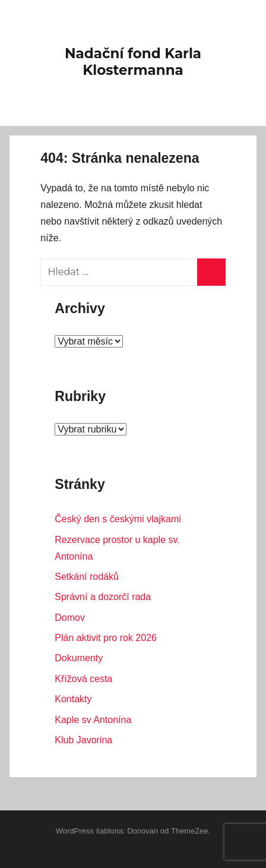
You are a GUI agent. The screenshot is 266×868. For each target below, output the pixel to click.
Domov (70, 618)
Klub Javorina (83, 740)
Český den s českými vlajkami (118, 519)
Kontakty (73, 699)
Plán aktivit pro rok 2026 (106, 638)
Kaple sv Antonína (93, 720)
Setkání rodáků (87, 577)
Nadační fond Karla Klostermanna (133, 62)
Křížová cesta (83, 679)
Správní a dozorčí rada (103, 597)
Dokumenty (79, 658)
